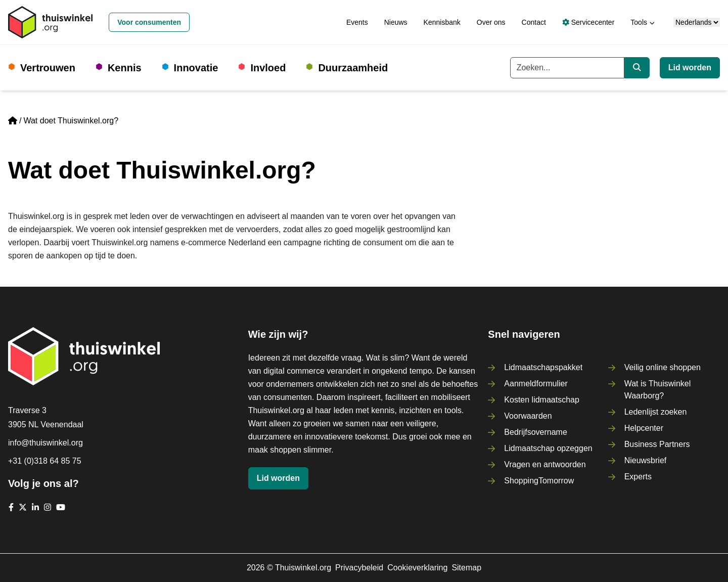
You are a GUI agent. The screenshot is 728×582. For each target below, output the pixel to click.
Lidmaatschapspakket (543, 367)
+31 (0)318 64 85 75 (45, 461)
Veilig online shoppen (663, 367)
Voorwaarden (528, 416)
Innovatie (196, 68)
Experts (638, 477)
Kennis (125, 68)
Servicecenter (588, 22)
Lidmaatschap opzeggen (548, 448)
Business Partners (657, 444)
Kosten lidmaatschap (542, 400)
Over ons (491, 22)
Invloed (268, 68)
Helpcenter (644, 428)
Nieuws (396, 22)
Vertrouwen (48, 68)
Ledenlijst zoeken (656, 412)
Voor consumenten (149, 22)
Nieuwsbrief (646, 460)
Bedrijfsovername (536, 432)
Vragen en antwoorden (545, 464)
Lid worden (690, 68)
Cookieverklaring (417, 568)
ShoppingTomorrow (539, 481)
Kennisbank (442, 22)
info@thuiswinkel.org (45, 443)
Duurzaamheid (353, 68)
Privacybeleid (359, 568)
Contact (534, 22)
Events (357, 22)
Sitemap (466, 568)
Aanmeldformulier (536, 384)
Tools (639, 22)
